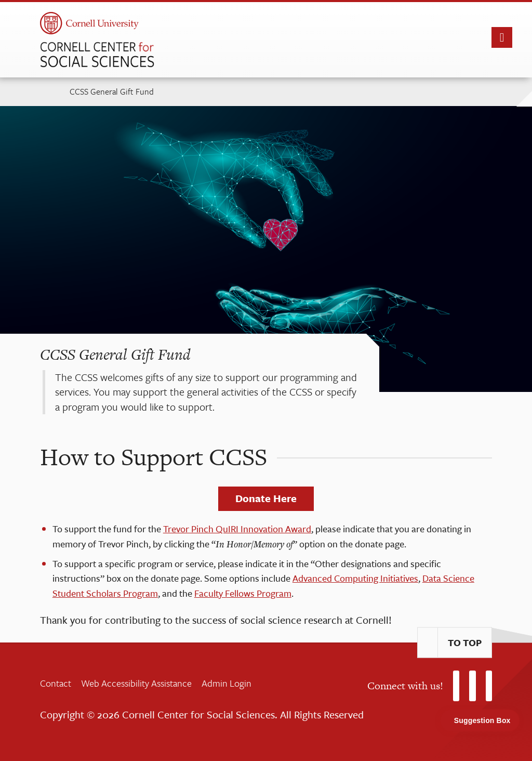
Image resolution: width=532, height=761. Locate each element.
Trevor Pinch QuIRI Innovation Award (237, 529)
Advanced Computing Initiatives (355, 578)
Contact (56, 683)
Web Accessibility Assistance (136, 683)
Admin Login (227, 683)
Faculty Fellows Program (243, 593)
